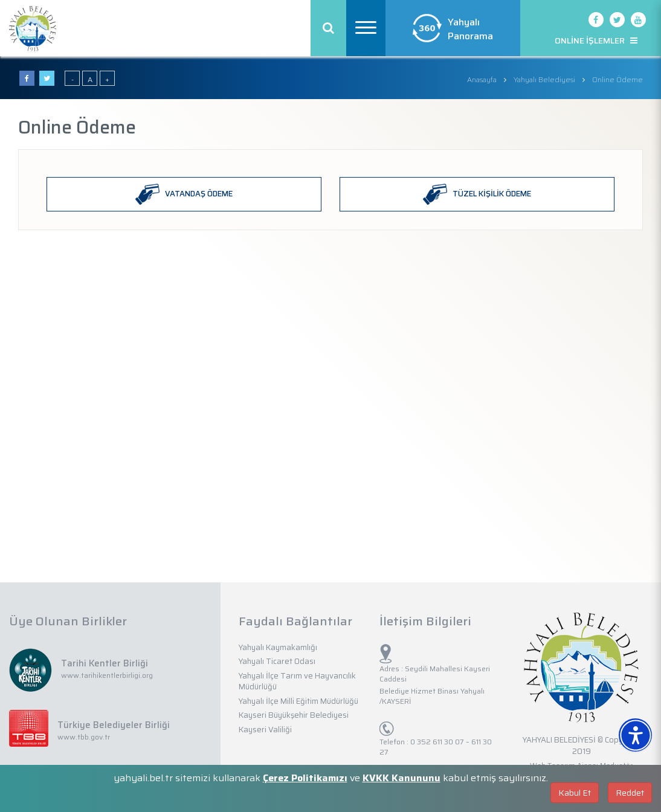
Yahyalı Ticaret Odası (277, 661)
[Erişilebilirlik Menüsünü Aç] (635, 735)
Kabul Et (575, 793)
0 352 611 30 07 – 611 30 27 (436, 747)
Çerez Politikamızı (305, 778)
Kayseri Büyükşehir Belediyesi (294, 715)
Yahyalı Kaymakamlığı (278, 647)
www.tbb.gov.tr (84, 737)
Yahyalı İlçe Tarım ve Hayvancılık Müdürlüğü (297, 681)
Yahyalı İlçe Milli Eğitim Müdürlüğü (298, 701)
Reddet (630, 793)
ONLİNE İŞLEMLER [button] (596, 40)
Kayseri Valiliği (265, 730)
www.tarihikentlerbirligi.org (107, 675)
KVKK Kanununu (401, 778)
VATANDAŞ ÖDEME (184, 194)
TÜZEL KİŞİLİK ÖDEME (477, 194)
